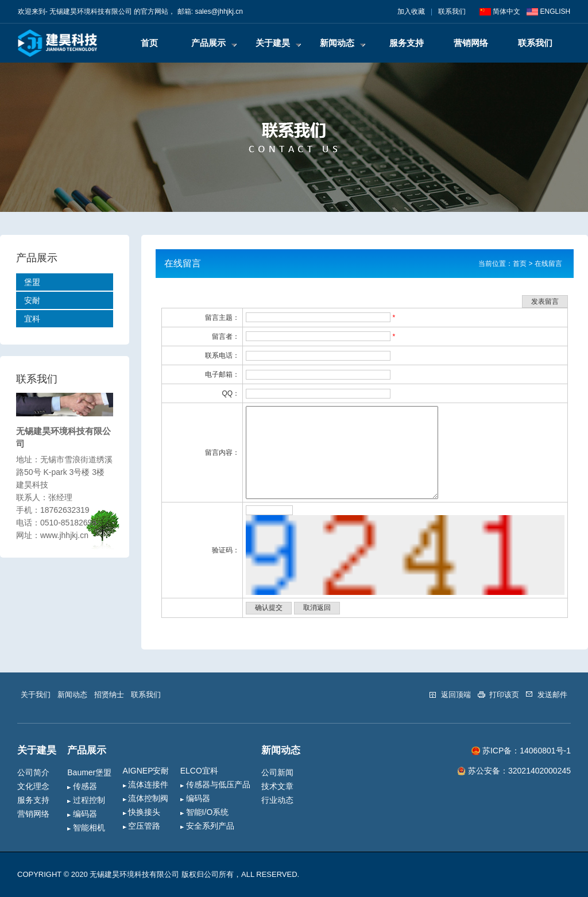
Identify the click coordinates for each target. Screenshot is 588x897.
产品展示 (214, 43)
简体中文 (500, 11)
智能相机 (86, 828)
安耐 (32, 300)
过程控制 (86, 800)
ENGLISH (548, 11)
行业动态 (277, 800)
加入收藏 (411, 11)
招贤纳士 (109, 695)
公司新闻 (277, 772)
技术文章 (277, 786)
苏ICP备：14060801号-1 (521, 751)
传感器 (82, 786)
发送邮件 (547, 695)
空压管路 (142, 826)
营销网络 (471, 43)
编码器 (82, 814)
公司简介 (33, 772)
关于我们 (36, 695)
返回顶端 (450, 695)
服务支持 (407, 43)
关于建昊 (278, 43)
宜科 (32, 319)
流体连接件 (146, 784)
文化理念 (33, 786)
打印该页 (499, 695)
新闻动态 (343, 43)
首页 (149, 43)
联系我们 (452, 11)
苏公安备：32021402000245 (514, 771)
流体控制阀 (146, 798)
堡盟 (32, 282)
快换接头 (142, 812)
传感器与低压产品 (215, 784)
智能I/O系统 (205, 812)
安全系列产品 (207, 826)
